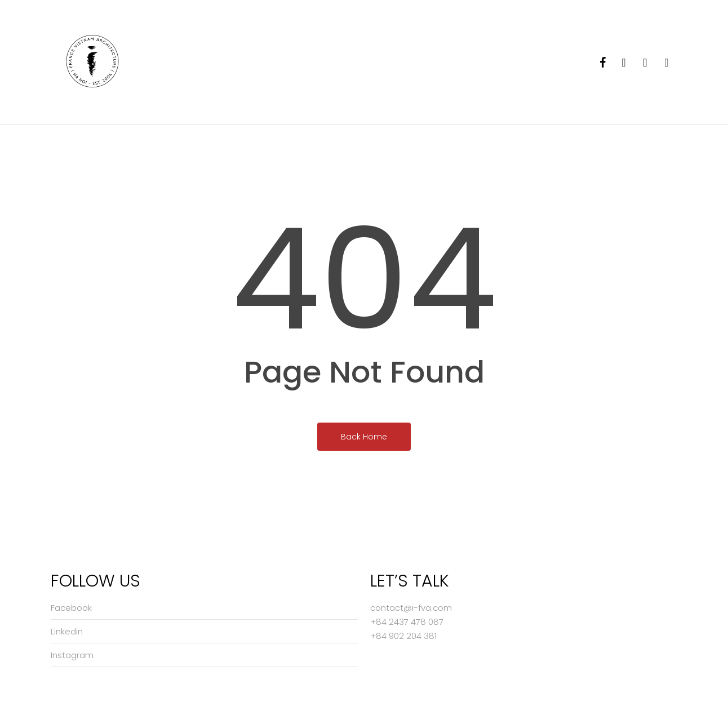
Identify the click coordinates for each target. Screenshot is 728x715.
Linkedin (67, 631)
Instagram (72, 655)
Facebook (71, 608)
